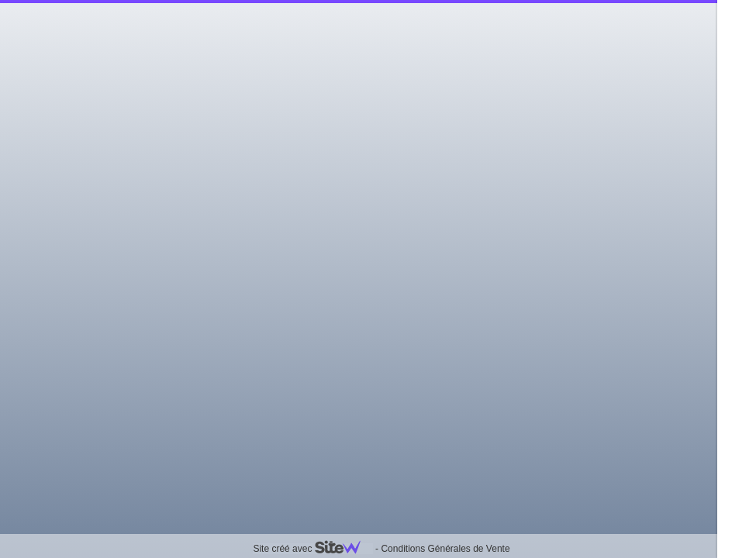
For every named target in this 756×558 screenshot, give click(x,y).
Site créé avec (312, 549)
